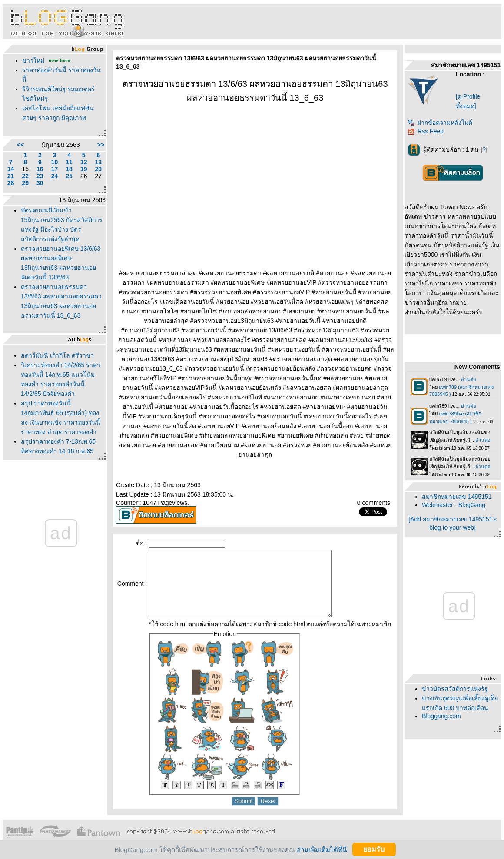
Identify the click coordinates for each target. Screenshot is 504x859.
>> (101, 145)
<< (20, 145)
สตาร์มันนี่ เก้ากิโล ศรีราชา (57, 355)
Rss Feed (426, 131)
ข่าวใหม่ (33, 60)
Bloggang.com (441, 716)
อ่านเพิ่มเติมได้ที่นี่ (322, 849)
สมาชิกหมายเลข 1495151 (457, 497)
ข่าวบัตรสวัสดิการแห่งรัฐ (455, 689)
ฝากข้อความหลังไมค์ (440, 123)
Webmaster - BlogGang (454, 505)
